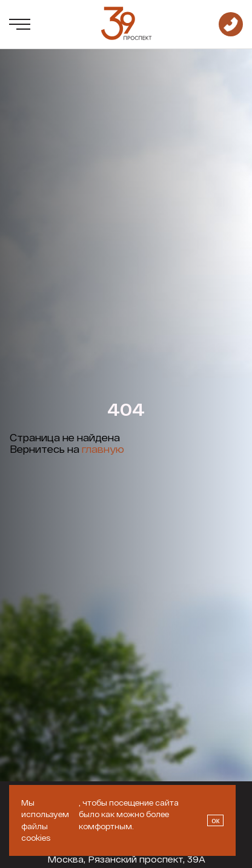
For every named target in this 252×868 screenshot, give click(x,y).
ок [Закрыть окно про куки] (215, 820)
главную (103, 449)
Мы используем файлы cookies (45, 820)
